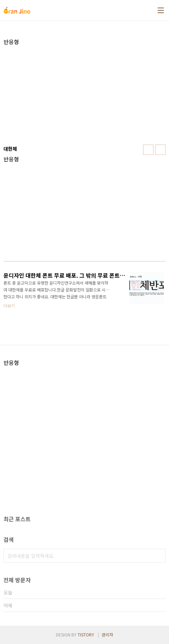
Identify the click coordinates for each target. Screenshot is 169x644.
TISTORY (86, 635)
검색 (159, 556)
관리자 (107, 635)
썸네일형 (148, 150)
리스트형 (160, 150)
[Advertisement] (84, 93)
